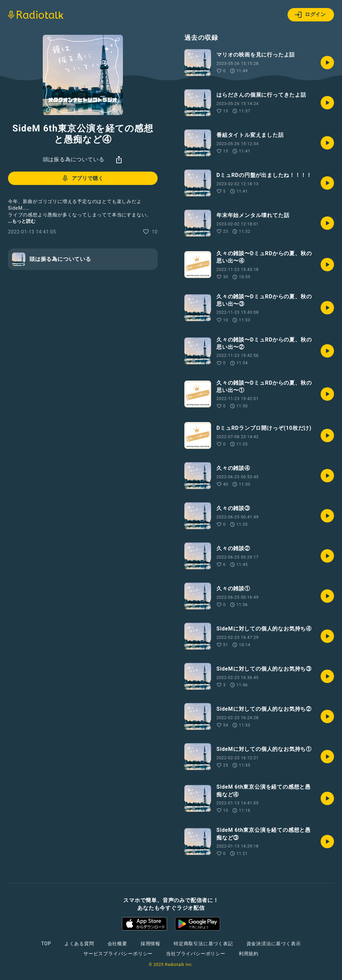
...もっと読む (22, 221)
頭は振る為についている (74, 159)
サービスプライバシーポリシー (118, 954)
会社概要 (117, 944)
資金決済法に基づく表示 (274, 944)
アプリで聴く (82, 178)
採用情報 (150, 944)
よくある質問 (79, 944)
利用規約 (249, 954)
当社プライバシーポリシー (196, 954)
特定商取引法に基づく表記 (203, 944)
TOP (46, 944)
